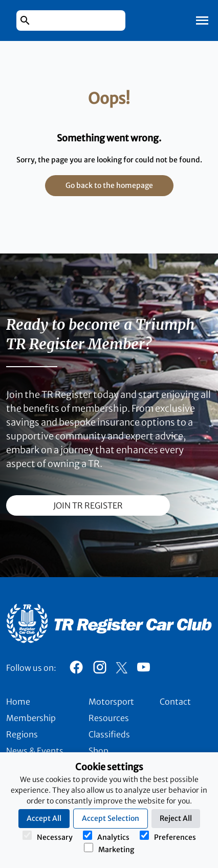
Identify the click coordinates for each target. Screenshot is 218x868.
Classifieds (109, 734)
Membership (31, 718)
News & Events (35, 751)
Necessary (48, 836)
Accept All (44, 818)
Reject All (176, 818)
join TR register (88, 505)
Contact (175, 702)
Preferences (168, 836)
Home (18, 702)
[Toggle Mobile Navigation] (202, 20)
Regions (22, 734)
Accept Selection (111, 818)
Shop (99, 751)
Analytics (106, 836)
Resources (109, 718)
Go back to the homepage (109, 185)
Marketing (109, 849)
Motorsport (111, 702)
